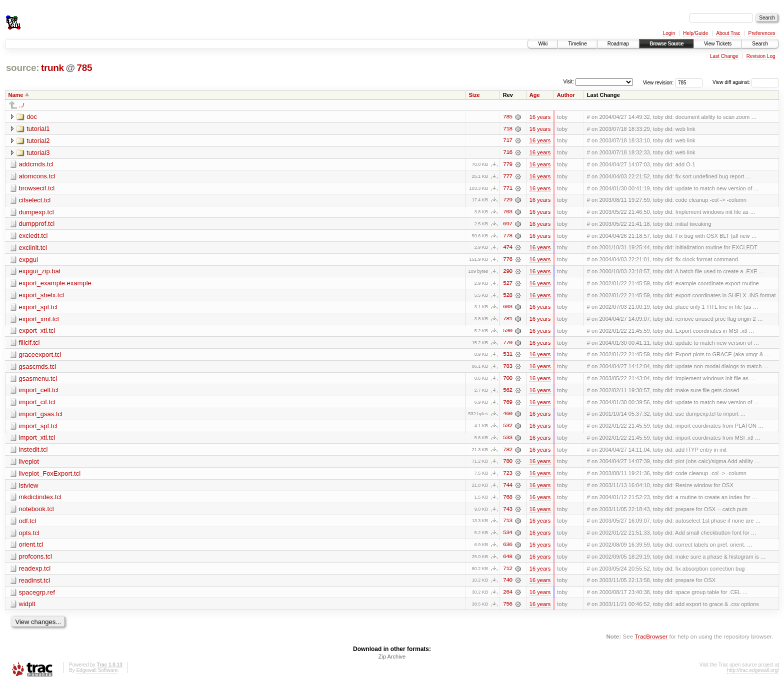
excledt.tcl (33, 237)
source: (22, 68)
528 (507, 297)
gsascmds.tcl (38, 368)
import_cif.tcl (37, 404)
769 (507, 405)
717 (507, 141)
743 (507, 513)
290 (507, 273)
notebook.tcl (36, 512)
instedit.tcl (33, 452)
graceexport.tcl (40, 356)
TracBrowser (651, 641)
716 (507, 153)
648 (507, 561)
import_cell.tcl (39, 392)
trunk (52, 68)
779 (507, 165)
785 (84, 68)
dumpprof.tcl (37, 225)
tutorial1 (38, 129)
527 (507, 285)
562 (507, 393)
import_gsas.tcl (41, 416)
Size (474, 95)
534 (507, 537)
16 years (540, 117)
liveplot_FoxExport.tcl (50, 476)
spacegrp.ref (37, 596)
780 (507, 465)
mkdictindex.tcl (40, 500)
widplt (27, 608)
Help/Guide (695, 33)
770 (507, 345)
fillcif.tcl (29, 344)
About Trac (728, 33)
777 (507, 177)
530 (507, 333)
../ (22, 105)
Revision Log (761, 56)
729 (507, 201)
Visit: (568, 82)
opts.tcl (29, 536)
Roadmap (618, 44)
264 (507, 597)
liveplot (29, 464)
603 (507, 309)
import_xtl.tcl (37, 440)
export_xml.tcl (39, 321)
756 (507, 609)
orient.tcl (31, 548)
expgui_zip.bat (40, 273)
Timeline (577, 44)
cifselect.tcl (35, 201)
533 (507, 441)
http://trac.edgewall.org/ (753, 675)
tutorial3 (38, 153)
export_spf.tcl (38, 309)
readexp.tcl (35, 572)
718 (507, 129)
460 (507, 417)
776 (507, 261)
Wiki (543, 44)
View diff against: (746, 82)
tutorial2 (38, 141)
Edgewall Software (97, 675)
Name (16, 95)
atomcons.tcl (37, 177)
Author (566, 95)
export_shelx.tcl (41, 297)
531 (507, 357)
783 (507, 369)
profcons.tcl (35, 560)
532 (507, 429)
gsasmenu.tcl (38, 380)
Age (535, 95)
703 (507, 213)
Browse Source (666, 44)
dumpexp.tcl (36, 213)
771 (507, 189)
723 (507, 477)
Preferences (762, 33)
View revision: (658, 82)
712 (507, 573)
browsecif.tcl (37, 189)
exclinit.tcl (33, 249)
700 (507, 381)
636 (507, 549)
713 (507, 525)
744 (507, 489)
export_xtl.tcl (37, 333)
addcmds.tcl (36, 165)
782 (507, 453)
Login (669, 33)
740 (507, 585)
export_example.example (55, 285)
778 (507, 237)
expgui (28, 261)
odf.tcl (28, 524)
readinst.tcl (35, 584)
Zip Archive (392, 661)
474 (507, 249)
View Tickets (718, 44)
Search (760, 44)
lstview (29, 488)
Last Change (724, 56)
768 (507, 501)
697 (507, 225)
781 (507, 321)
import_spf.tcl (38, 428)
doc (32, 117)
